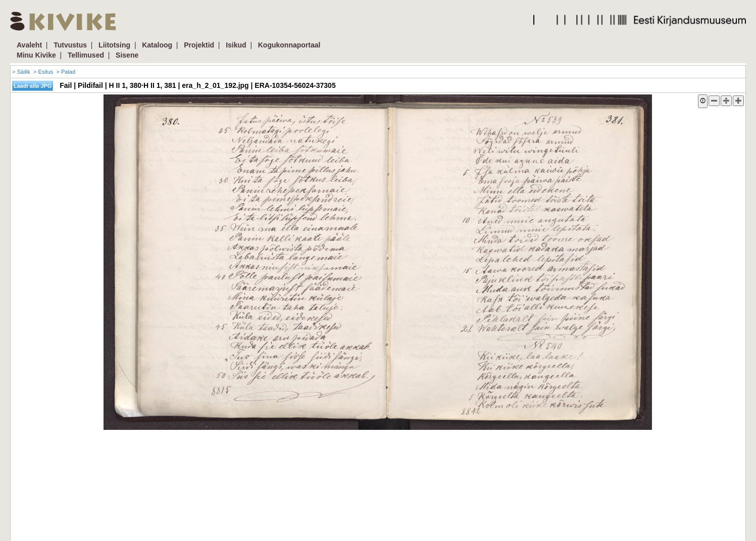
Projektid (199, 45)
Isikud (236, 45)
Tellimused (86, 55)
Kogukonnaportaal (289, 45)
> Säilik (21, 72)
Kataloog (157, 45)
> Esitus (43, 72)
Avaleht (29, 45)
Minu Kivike (36, 55)
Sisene (127, 55)
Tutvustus (70, 45)
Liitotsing (114, 45)
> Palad (66, 72)
